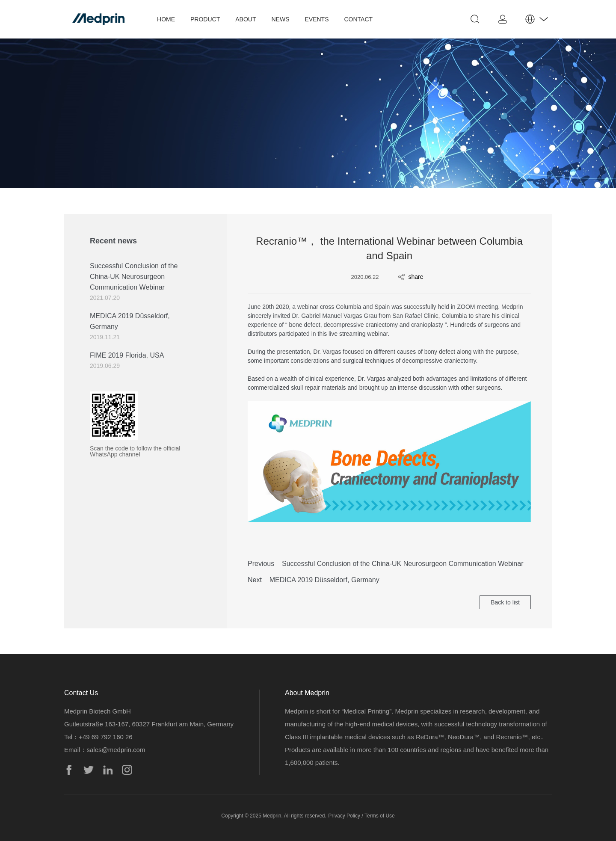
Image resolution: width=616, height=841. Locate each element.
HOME (166, 19)
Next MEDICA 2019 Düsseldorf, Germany (314, 580)
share (411, 277)
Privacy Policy (344, 816)
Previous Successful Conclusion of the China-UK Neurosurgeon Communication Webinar (385, 564)
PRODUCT (205, 19)
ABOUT (246, 19)
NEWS (280, 19)
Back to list (505, 602)
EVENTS (317, 19)
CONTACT (359, 19)
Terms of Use (380, 816)
